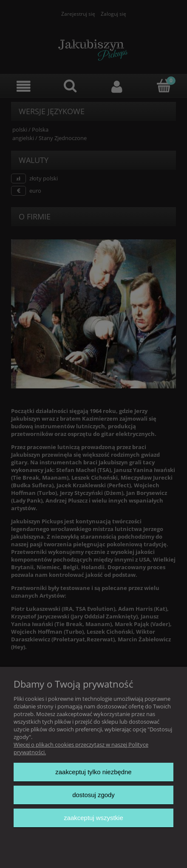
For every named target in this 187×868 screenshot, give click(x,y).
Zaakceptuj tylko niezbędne (93, 772)
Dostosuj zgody (93, 795)
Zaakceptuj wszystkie (93, 818)
